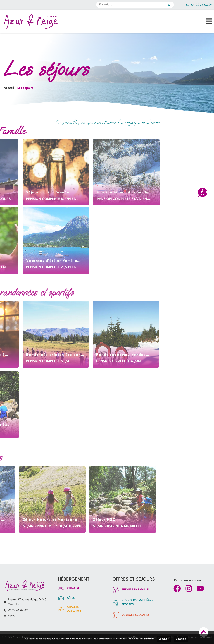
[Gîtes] (61, 598)
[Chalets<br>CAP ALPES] (61, 609)
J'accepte (181, 639)
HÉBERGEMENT (74, 579)
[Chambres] (61, 589)
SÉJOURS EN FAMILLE (135, 590)
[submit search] (171, 5)
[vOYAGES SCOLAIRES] (116, 615)
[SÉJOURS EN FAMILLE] (116, 590)
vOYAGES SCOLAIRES (136, 615)
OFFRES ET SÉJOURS (134, 579)
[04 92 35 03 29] (187, 5)
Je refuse (164, 639)
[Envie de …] (132, 5)
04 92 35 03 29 (202, 5)
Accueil (9, 88)
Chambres (74, 588)
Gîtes (71, 598)
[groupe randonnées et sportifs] (116, 603)
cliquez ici (149, 639)
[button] (209, 21)
